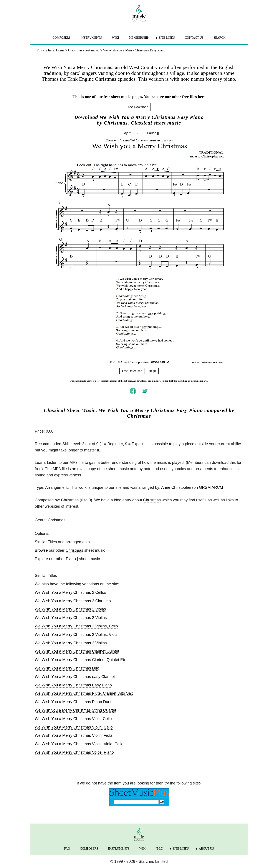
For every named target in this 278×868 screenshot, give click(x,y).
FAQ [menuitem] (67, 849)
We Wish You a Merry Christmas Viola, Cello (73, 719)
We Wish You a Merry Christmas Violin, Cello (74, 727)
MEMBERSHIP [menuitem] (139, 38)
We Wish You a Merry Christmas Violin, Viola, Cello (79, 744)
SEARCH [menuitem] (219, 38)
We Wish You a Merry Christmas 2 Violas (70, 609)
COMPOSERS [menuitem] (62, 38)
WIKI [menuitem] (115, 38)
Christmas (139, 416)
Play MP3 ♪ (130, 133)
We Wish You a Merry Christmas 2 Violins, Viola (76, 635)
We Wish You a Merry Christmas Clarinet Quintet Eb (80, 660)
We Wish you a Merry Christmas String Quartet (75, 710)
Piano (71, 559)
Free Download (137, 107)
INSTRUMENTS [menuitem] (91, 38)
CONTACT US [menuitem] (194, 38)
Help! (152, 371)
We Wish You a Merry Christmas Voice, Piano (74, 752)
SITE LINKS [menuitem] (167, 38)
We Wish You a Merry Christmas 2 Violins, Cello (76, 626)
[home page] (139, 13)
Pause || (153, 133)
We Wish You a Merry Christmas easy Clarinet (75, 677)
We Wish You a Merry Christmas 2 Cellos (70, 592)
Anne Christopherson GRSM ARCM (192, 487)
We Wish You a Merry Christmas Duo (67, 668)
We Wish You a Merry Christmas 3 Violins (71, 643)
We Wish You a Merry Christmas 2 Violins (71, 618)
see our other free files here (182, 97)
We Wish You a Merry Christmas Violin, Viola (74, 735)
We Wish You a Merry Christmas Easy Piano (73, 685)
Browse (41, 550)
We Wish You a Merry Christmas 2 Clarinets (73, 601)
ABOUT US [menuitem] (206, 849)
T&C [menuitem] (160, 849)
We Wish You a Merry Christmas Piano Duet (73, 702)
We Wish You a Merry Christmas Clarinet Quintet (77, 651)
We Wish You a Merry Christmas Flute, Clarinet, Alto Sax (84, 693)
